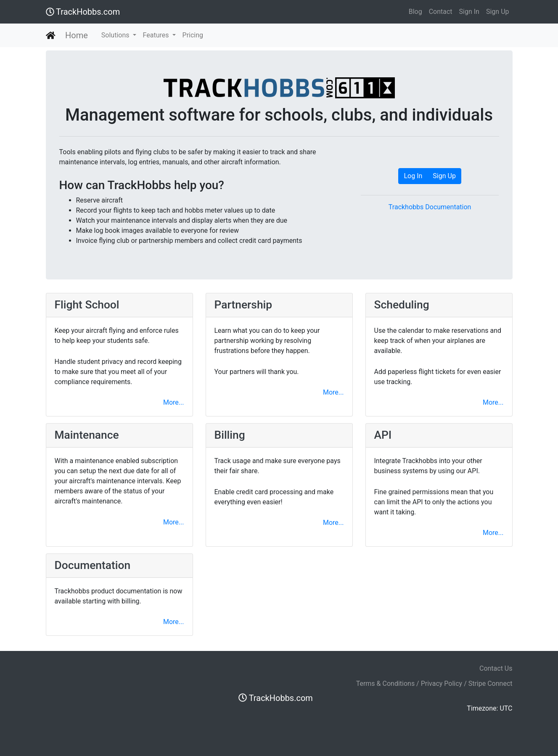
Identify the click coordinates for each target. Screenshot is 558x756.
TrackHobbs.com (83, 12)
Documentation (93, 565)
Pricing (193, 35)
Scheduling (402, 305)
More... (174, 402)
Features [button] (157, 35)
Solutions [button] (116, 35)
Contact (441, 12)
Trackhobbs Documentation (430, 207)
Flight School (87, 305)
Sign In (469, 12)
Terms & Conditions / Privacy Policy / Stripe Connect (434, 684)
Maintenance (87, 435)
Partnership (243, 305)
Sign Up (498, 12)
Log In (413, 176)
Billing (230, 435)
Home (77, 35)
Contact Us (496, 668)
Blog (415, 12)
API (383, 435)
